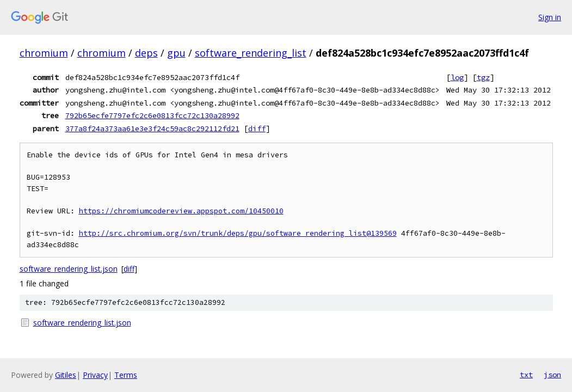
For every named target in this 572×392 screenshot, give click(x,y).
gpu (176, 53)
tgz (483, 77)
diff (257, 128)
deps (146, 53)
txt (526, 375)
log (457, 77)
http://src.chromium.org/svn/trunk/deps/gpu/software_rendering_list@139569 (238, 233)
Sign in (550, 17)
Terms (126, 375)
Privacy (95, 375)
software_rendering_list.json (69, 269)
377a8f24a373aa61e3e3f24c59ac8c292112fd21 (152, 128)
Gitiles (66, 375)
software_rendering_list (251, 53)
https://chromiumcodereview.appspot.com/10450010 (181, 211)
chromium (44, 53)
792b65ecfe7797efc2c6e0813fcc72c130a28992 (152, 115)
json (552, 375)
